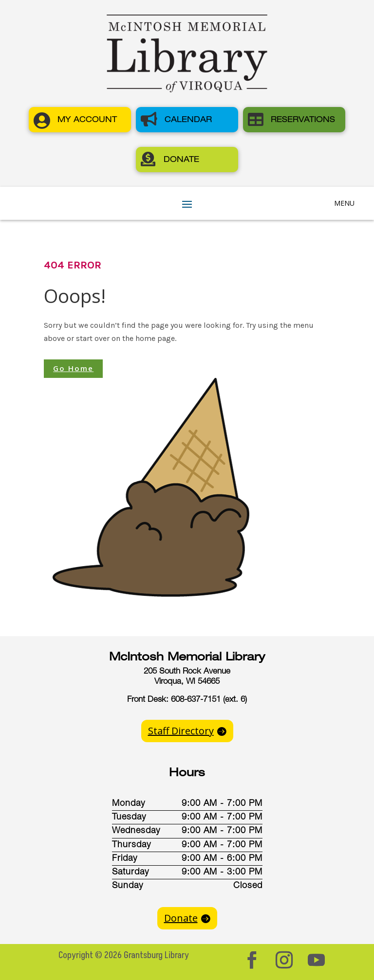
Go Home (73, 368)
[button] (80, 120)
